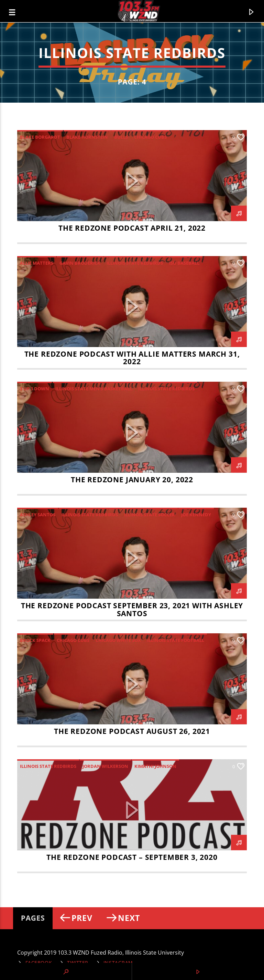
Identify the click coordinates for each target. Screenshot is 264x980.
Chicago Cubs (150, 137)
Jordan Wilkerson (105, 766)
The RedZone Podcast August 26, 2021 (132, 731)
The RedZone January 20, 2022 (132, 480)
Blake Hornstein (87, 137)
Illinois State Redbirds (135, 263)
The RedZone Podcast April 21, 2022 (132, 228)
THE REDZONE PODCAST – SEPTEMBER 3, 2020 (132, 857)
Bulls (121, 137)
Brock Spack (35, 640)
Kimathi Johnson (155, 766)
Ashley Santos (38, 515)
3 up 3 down (35, 389)
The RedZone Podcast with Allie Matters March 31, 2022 (132, 358)
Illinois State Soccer (150, 515)
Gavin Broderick (80, 263)
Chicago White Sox (118, 640)
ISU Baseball (184, 263)
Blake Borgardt (40, 137)
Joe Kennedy (196, 515)
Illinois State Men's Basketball (94, 389)
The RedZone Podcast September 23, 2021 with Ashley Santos (132, 609)
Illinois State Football (176, 640)
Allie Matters (37, 263)
